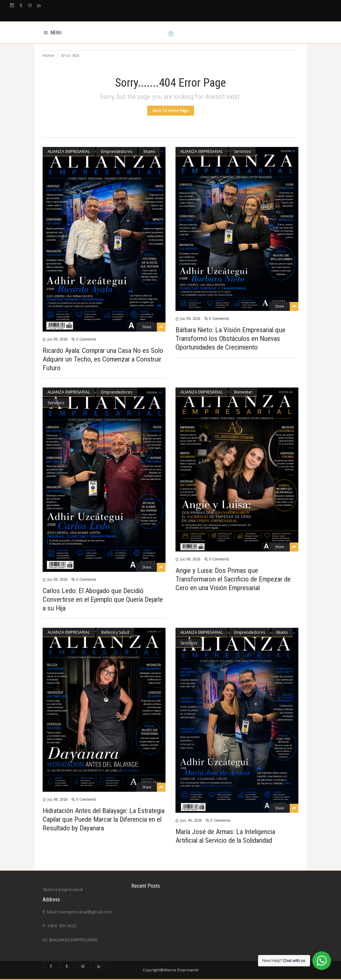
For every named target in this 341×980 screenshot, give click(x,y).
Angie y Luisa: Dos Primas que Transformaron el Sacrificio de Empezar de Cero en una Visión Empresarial (233, 579)
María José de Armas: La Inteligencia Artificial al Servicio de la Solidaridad (225, 836)
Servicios (242, 151)
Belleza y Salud (115, 632)
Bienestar (243, 392)
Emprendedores (117, 151)
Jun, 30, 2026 (191, 820)
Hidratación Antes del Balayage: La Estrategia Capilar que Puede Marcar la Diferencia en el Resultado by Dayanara (104, 819)
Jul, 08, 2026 (190, 559)
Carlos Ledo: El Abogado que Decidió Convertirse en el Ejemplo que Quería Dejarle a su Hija (103, 599)
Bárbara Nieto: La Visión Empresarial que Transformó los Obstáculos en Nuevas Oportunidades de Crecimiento (230, 339)
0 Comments (86, 339)
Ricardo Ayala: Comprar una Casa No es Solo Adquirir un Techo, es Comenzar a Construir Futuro (103, 359)
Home (48, 55)
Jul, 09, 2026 (57, 339)
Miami (149, 151)
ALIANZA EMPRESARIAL (69, 151)
